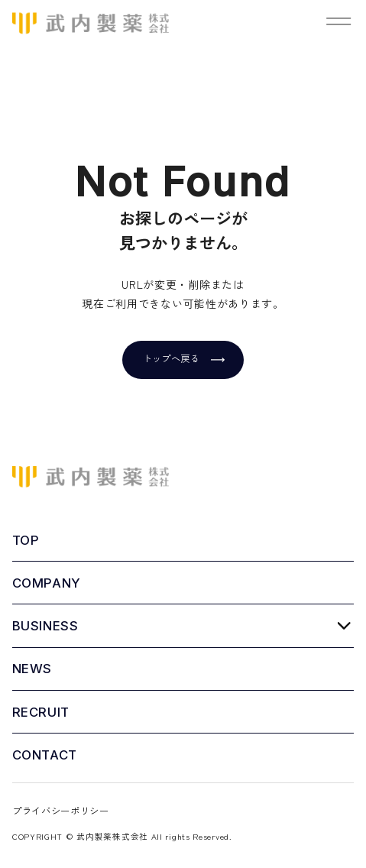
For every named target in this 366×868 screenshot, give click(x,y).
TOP (26, 540)
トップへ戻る (171, 359)
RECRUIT (41, 712)
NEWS (32, 669)
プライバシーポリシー (61, 811)
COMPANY (47, 583)
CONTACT (45, 755)
